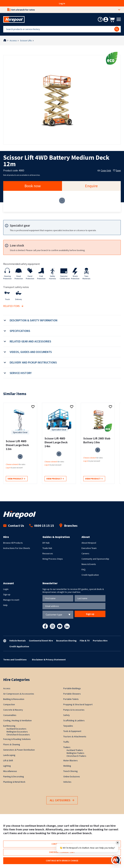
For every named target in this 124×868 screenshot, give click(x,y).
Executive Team (89, 548)
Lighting (7, 766)
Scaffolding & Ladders (74, 720)
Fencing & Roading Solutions (17, 739)
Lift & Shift (8, 760)
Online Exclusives (72, 776)
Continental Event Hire (41, 641)
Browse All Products (13, 543)
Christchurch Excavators (18, 735)
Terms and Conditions (15, 660)
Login (6, 589)
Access (13, 40)
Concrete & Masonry (13, 710)
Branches (68, 526)
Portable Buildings (72, 688)
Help (5, 605)
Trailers (67, 747)
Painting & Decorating (14, 776)
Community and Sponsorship (95, 559)
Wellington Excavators (17, 732)
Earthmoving (9, 726)
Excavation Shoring (66, 641)
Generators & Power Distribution (19, 750)
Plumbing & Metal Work (14, 782)
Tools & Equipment (72, 731)
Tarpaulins (68, 726)
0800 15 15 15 (42, 526)
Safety (67, 715)
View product (16, 479)
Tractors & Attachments (75, 736)
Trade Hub (47, 548)
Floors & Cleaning (12, 744)
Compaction (9, 704)
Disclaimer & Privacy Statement (49, 660)
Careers (85, 553)
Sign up (7, 594)
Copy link (104, 170)
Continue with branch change (62, 861)
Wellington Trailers (75, 753)
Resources (48, 553)
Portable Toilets (71, 699)
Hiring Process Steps (53, 559)
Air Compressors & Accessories (19, 694)
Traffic (66, 742)
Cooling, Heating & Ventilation (17, 720)
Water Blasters (70, 760)
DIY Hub (46, 543)
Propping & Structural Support (78, 704)
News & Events (89, 564)
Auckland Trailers (75, 750)
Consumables (10, 715)
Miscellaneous (10, 771)
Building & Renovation (14, 699)
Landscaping (9, 755)
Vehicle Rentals (18, 641)
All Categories (62, 800)
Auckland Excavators (16, 729)
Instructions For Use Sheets (17, 548)
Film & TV (85, 641)
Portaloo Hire (100, 641)
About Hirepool (89, 543)
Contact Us (14, 526)
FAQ (83, 569)
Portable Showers (72, 694)
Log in (62, 3)
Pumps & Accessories (74, 710)
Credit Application (90, 575)
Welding (67, 766)
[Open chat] (116, 860)
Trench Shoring (70, 771)
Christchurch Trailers (76, 756)
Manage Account (11, 600)
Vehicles (67, 782)
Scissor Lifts (26, 40)
